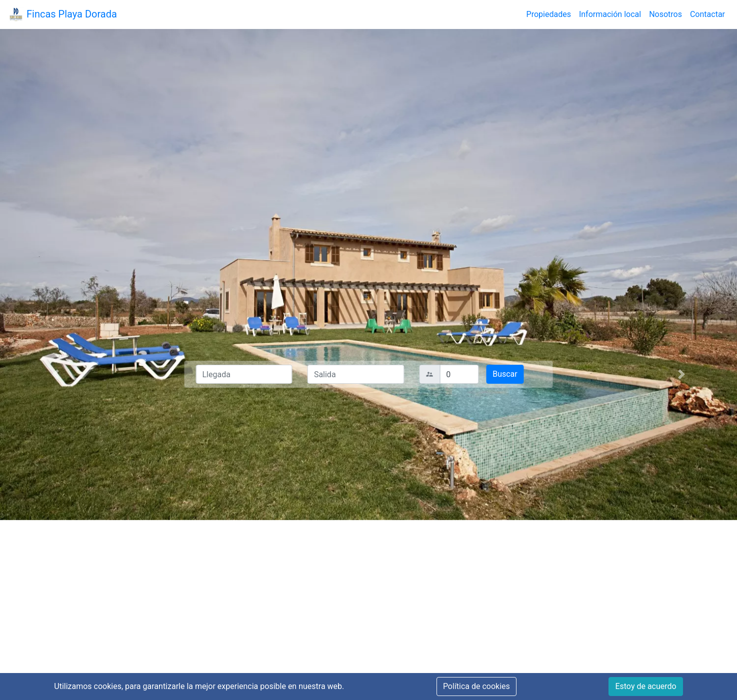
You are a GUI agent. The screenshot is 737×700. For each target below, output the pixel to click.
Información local (610, 14)
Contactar (707, 14)
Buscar (505, 374)
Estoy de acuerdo (645, 686)
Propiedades (549, 14)
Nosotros (665, 14)
